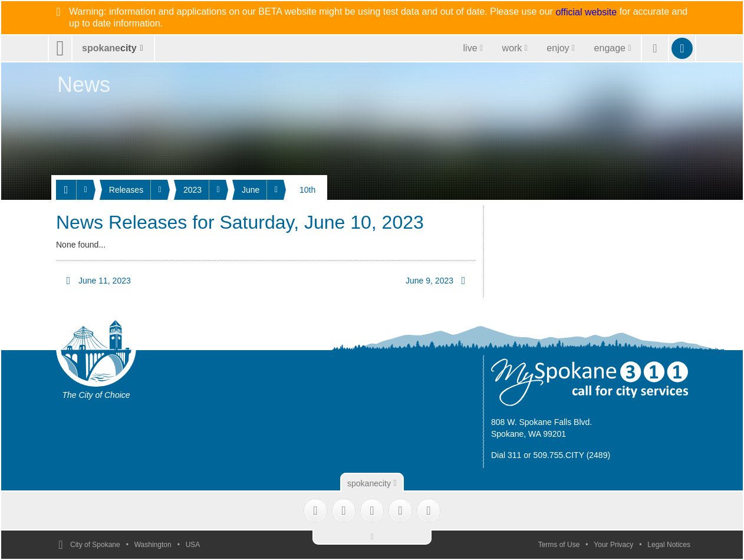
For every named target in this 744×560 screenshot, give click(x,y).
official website (586, 12)
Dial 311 (506, 455)
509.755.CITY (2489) (572, 455)
